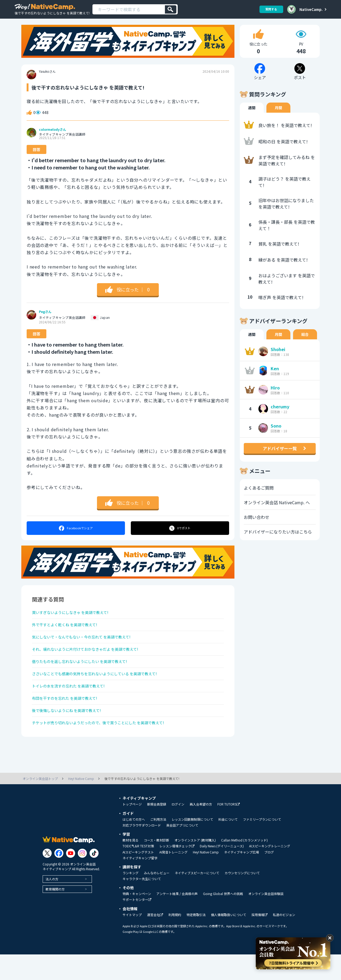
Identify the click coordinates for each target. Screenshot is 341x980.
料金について (228, 845)
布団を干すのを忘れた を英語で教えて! (69, 719)
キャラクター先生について (142, 904)
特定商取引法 (196, 940)
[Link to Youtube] (71, 879)
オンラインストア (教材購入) (195, 866)
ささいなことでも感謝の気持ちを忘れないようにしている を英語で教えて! (103, 691)
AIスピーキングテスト (138, 878)
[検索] (171, 9)
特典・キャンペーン (137, 919)
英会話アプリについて (182, 851)
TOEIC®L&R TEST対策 (138, 872)
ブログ (269, 878)
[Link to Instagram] (82, 879)
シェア (76, 535)
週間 (252, 115)
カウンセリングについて (242, 898)
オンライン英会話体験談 (266, 919)
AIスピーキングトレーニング (270, 872)
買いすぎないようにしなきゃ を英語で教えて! (76, 620)
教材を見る (131, 866)
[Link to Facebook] (59, 879)
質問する (269, 9)
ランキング (131, 898)
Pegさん (45, 319)
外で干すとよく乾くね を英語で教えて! (69, 635)
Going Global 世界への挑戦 (223, 919)
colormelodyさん (52, 137)
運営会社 (155, 940)
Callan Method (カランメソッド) (244, 866)
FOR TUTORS (229, 830)
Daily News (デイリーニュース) (222, 872)
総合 (305, 341)
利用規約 (175, 940)
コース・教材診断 (157, 866)
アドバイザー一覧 (280, 456)
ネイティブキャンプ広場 (241, 878)
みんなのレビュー (157, 898)
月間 (278, 115)
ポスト (180, 535)
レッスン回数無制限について (192, 845)
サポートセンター (137, 925)
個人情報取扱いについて (229, 940)
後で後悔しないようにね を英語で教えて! (72, 733)
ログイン (178, 830)
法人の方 (52, 904)
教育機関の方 (55, 915)
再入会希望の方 (201, 830)
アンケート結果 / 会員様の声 (177, 919)
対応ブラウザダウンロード (142, 851)
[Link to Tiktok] (94, 879)
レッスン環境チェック (177, 872)
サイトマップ (132, 940)
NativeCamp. (311, 9)
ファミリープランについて (262, 845)
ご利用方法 (158, 845)
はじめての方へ (134, 845)
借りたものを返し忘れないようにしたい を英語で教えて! (86, 677)
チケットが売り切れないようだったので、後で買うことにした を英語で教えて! (108, 747)
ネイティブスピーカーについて (197, 898)
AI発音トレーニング (173, 878)
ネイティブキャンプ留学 (140, 884)
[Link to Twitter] (47, 879)
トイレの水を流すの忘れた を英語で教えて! (74, 705)
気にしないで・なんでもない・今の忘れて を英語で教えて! (88, 649)
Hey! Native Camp (206, 878)
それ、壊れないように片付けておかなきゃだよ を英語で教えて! (93, 663)
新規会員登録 (157, 830)
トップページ (132, 830)
